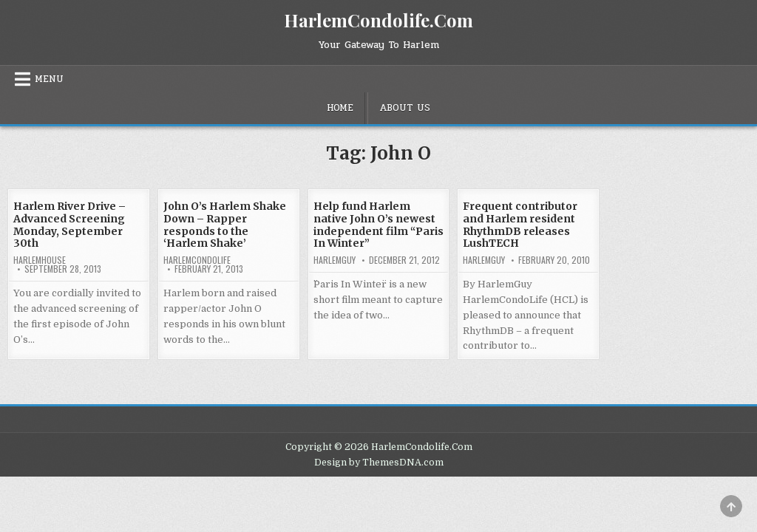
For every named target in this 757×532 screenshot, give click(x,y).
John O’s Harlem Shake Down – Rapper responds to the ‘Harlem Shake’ (225, 225)
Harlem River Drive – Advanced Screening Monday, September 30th (69, 225)
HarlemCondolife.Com (378, 20)
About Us (405, 108)
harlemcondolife (197, 260)
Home (340, 108)
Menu (49, 79)
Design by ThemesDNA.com (379, 463)
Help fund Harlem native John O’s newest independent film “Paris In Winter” (378, 225)
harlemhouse (40, 260)
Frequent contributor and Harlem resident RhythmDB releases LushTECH (520, 225)
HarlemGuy (335, 260)
